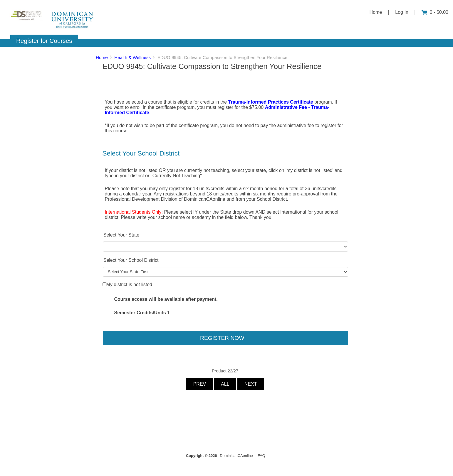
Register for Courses (44, 41)
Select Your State (121, 235)
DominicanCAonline (236, 456)
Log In (402, 12)
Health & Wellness (132, 57)
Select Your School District (131, 260)
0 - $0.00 (435, 12)
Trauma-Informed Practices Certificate (271, 102)
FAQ (261, 456)
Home (376, 12)
